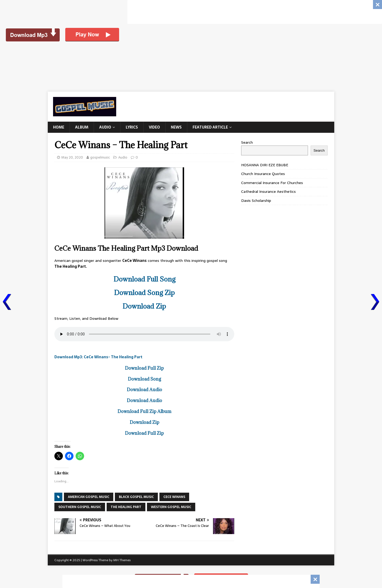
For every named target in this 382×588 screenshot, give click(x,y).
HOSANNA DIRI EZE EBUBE (265, 165)
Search (247, 142)
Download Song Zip (144, 293)
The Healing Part (126, 507)
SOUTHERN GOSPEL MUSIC (80, 507)
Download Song (144, 379)
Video (154, 127)
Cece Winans (174, 497)
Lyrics (132, 127)
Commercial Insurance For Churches (272, 183)
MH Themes (122, 560)
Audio (105, 127)
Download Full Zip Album (144, 411)
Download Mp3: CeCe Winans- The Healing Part (98, 357)
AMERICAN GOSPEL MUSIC (89, 497)
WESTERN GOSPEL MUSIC (171, 507)
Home (59, 127)
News (176, 127)
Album (82, 127)
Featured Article (210, 127)
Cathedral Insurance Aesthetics (268, 191)
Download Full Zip (144, 368)
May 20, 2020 (72, 157)
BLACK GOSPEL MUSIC (136, 497)
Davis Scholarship (256, 201)
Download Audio (144, 390)
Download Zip (144, 306)
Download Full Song (144, 279)
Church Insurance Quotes (263, 174)
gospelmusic (100, 157)
